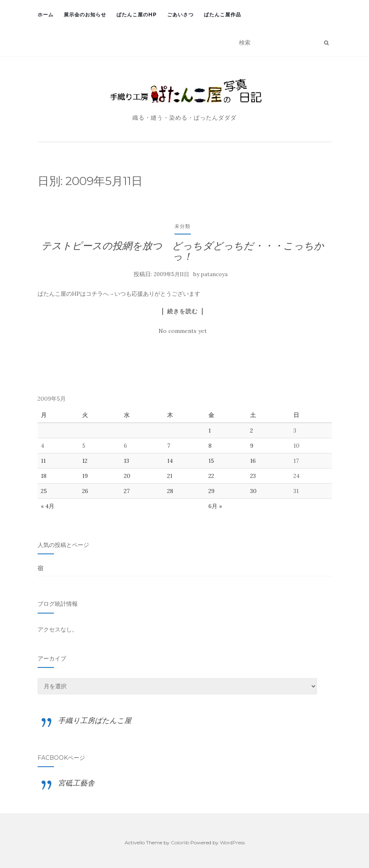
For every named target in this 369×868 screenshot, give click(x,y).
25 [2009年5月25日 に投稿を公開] (44, 491)
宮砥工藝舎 (76, 783)
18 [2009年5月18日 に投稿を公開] (44, 476)
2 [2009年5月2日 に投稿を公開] (252, 431)
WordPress (232, 842)
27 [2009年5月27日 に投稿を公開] (127, 491)
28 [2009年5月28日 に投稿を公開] (170, 491)
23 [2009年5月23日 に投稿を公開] (253, 476)
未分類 (182, 226)
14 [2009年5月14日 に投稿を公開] (170, 461)
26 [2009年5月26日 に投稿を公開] (85, 491)
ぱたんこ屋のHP (137, 15)
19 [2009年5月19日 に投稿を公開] (85, 476)
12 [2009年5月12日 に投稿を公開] (85, 461)
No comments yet (183, 331)
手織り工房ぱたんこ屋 (95, 720)
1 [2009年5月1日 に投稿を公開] (210, 431)
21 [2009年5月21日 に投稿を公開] (170, 476)
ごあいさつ (180, 15)
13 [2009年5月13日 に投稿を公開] (126, 461)
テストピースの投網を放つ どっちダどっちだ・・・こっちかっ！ (183, 251)
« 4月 (48, 506)
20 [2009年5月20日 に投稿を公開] (127, 476)
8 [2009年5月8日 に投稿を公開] (210, 446)
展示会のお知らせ (85, 15)
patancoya (214, 274)
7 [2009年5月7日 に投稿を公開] (169, 446)
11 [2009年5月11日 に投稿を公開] (43, 461)
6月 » (215, 506)
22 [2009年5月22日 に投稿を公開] (211, 476)
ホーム (46, 15)
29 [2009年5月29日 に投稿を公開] (211, 491)
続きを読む (182, 311)
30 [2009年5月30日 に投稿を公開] (253, 491)
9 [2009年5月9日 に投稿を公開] (252, 446)
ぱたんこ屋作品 (223, 15)
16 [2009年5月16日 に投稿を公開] (253, 461)
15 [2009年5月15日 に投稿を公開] (211, 461)
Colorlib (180, 842)
